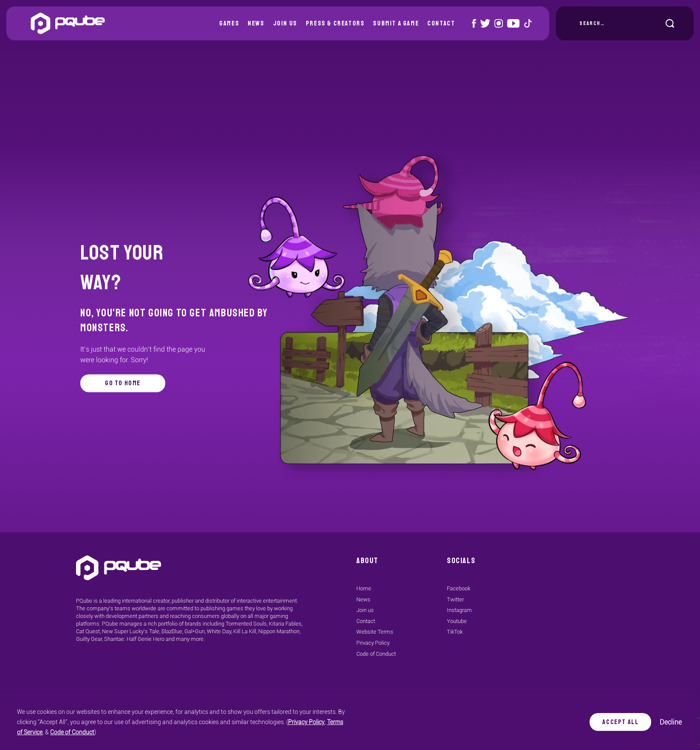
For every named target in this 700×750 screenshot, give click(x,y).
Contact (441, 23)
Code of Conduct (72, 732)
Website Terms (375, 632)
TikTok (455, 632)
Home (364, 588)
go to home (123, 383)
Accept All (616, 722)
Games (229, 23)
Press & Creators (335, 23)
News (256, 23)
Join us (285, 23)
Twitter (455, 599)
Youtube (457, 621)
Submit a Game (396, 23)
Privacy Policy (306, 722)
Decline (666, 722)
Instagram (459, 610)
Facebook (459, 588)
